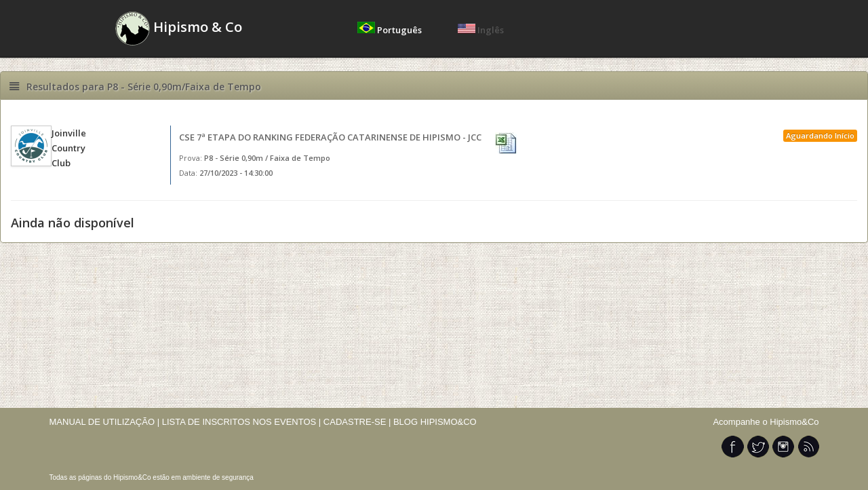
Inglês (481, 30)
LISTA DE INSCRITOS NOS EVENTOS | (242, 422)
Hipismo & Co (179, 29)
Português (391, 30)
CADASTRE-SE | (358, 422)
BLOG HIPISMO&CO (435, 422)
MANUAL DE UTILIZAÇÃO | (105, 422)
